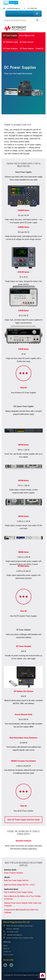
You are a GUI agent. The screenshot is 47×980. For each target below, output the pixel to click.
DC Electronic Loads (11, 42)
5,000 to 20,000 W (23, 571)
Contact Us (40, 48)
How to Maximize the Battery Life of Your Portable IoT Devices (22, 898)
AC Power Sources (27, 42)
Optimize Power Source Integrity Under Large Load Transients (23, 904)
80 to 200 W (23, 316)
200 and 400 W (23, 232)
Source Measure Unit (27, 35)
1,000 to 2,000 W (23, 557)
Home (5, 946)
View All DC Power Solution (23, 811)
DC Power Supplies (10, 35)
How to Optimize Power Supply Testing (18, 892)
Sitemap (7, 942)
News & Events (8, 955)
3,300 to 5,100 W (23, 521)
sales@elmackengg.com (13, 8)
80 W (24, 354)
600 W (24, 651)
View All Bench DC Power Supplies (24, 393)
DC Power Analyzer (27, 48)
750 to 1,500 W (23, 485)
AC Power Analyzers (11, 48)
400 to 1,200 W (23, 450)
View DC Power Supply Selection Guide (23, 820)
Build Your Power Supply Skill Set (16, 880)
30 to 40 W (23, 277)
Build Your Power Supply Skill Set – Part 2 (19, 885)
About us (6, 949)
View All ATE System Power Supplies (24, 616)
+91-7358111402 (32, 8)
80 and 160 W (23, 215)
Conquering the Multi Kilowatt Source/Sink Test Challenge (21, 911)
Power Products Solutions (14, 873)
